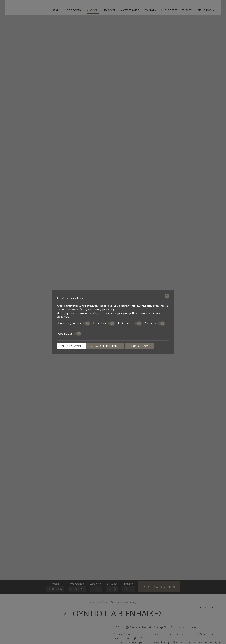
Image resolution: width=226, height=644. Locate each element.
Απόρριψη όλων (71, 346)
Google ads (69, 334)
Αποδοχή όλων (139, 346)
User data (104, 323)
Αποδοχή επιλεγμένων (105, 346)
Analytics (154, 323)
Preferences (129, 323)
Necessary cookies (74, 323)
